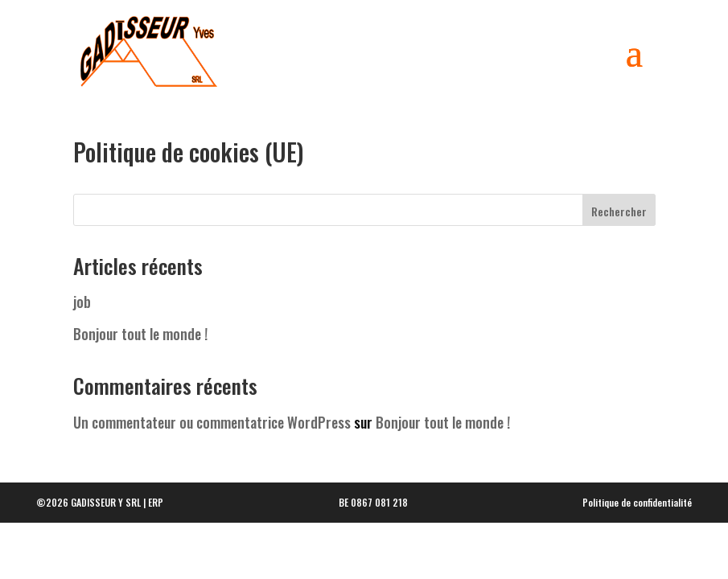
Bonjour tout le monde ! (140, 342)
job (82, 310)
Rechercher (619, 219)
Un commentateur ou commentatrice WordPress (212, 430)
